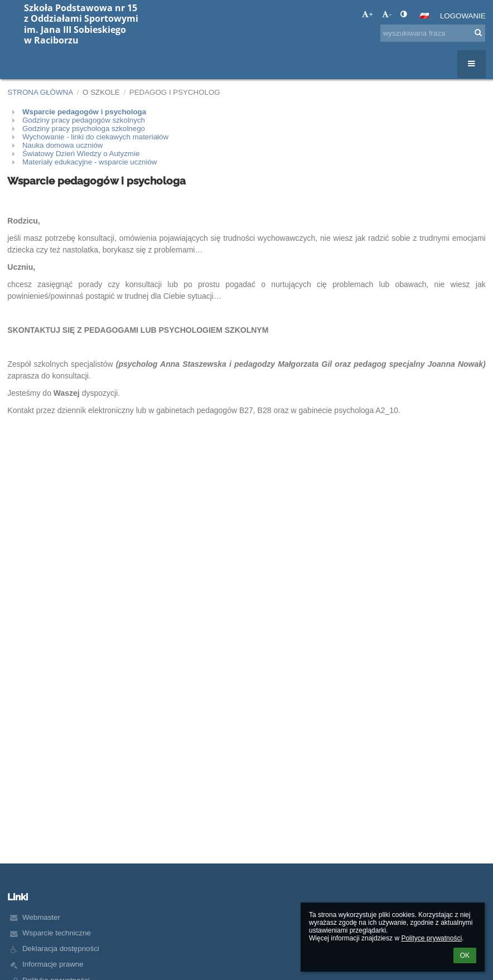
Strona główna (40, 92)
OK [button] (465, 955)
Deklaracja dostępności (61, 949)
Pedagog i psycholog (175, 92)
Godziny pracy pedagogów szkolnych (84, 120)
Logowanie (463, 16)
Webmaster (41, 917)
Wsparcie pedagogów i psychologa (84, 112)
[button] (424, 16)
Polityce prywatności (431, 938)
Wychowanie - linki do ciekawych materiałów (95, 137)
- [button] (386, 14)
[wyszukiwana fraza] (433, 33)
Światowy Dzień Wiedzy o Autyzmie (81, 154)
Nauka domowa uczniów (62, 145)
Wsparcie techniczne (57, 933)
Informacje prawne (53, 964)
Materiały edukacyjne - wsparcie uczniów (90, 162)
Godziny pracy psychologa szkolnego (84, 128)
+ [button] (368, 14)
